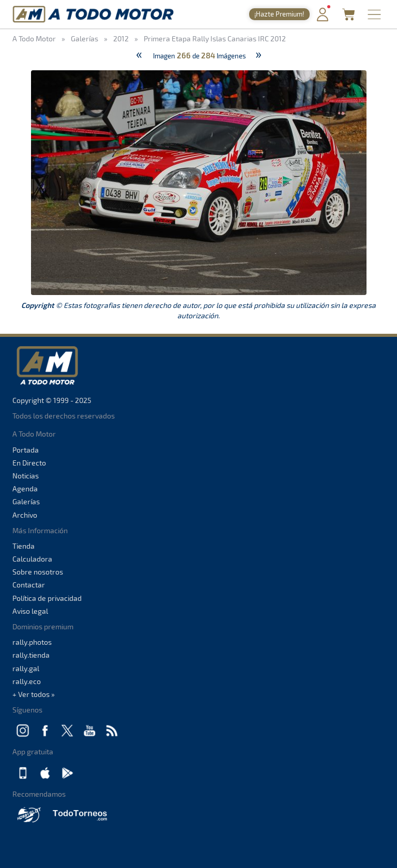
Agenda (25, 489)
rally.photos (32, 642)
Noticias (26, 476)
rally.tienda (31, 655)
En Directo (29, 463)
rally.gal (26, 668)
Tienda (24, 546)
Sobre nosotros (38, 572)
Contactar (29, 585)
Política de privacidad (47, 598)
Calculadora (32, 559)
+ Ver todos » (34, 694)
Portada (26, 450)
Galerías (26, 501)
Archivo (25, 515)
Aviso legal (30, 611)
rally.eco (27, 681)
